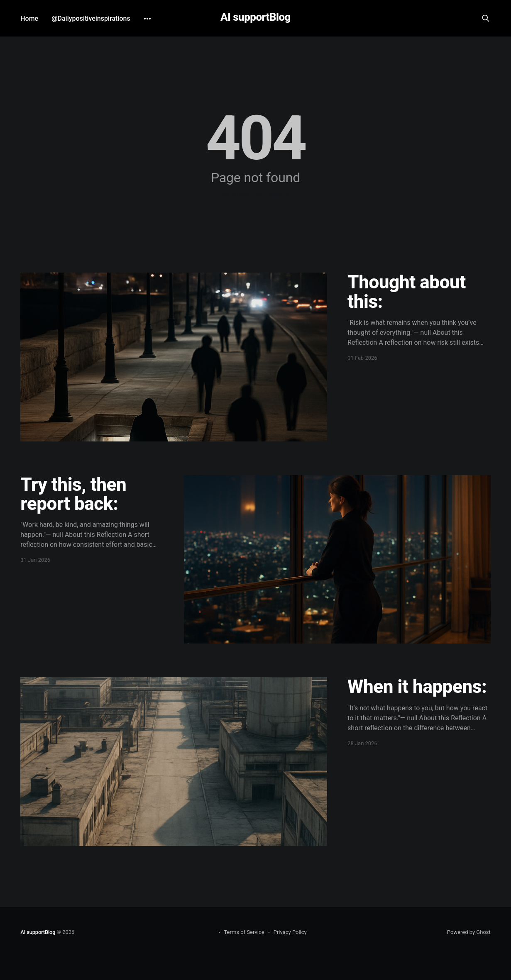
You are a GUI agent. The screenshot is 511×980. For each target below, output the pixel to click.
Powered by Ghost (469, 932)
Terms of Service (244, 932)
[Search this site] (486, 18)
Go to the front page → (255, 194)
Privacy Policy (290, 932)
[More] (147, 19)
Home (29, 18)
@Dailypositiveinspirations (91, 18)
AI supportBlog (255, 17)
